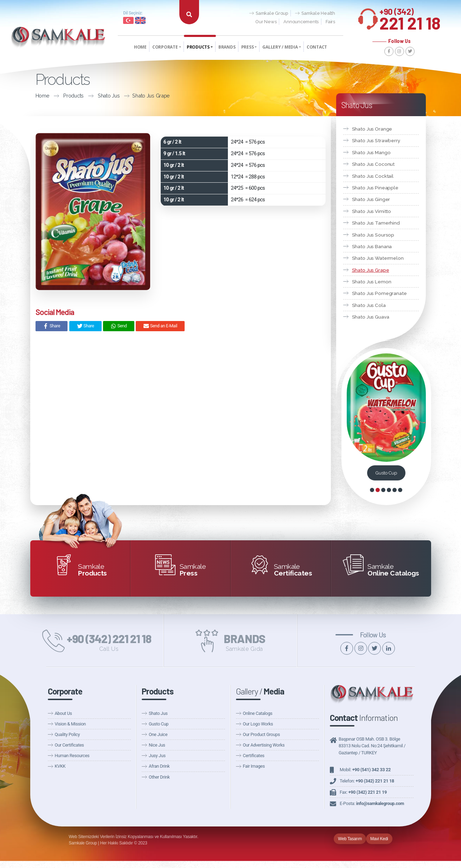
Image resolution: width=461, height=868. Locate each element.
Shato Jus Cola (369, 305)
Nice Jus (157, 745)
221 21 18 (410, 17)
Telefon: (367, 781)
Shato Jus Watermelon (378, 258)
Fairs (330, 22)
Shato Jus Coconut (373, 164)
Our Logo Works (258, 724)
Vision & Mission (70, 724)
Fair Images (254, 766)
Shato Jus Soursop (373, 235)
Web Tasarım (350, 839)
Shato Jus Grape (151, 96)
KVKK (60, 766)
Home (43, 96)
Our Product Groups (261, 734)
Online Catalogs (258, 713)
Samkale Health (315, 14)
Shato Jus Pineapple (375, 188)
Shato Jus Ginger (371, 199)
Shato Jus (109, 96)
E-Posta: (372, 803)
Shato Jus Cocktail (373, 176)
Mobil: (365, 770)
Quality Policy (67, 734)
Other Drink (159, 777)
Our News (266, 22)
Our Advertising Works (264, 745)
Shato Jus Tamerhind (376, 223)
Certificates (254, 756)
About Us (63, 713)
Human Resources (72, 756)
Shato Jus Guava (371, 317)
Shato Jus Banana (372, 246)
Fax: (363, 792)
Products (73, 96)
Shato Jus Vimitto (372, 211)
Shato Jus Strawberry (376, 140)
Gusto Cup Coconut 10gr (386, 473)
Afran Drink (159, 766)
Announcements (301, 22)
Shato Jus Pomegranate (379, 293)
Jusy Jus (157, 756)
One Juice (158, 734)
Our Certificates (69, 745)
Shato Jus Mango (371, 152)
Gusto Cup (159, 724)
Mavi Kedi (379, 839)
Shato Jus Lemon (372, 282)
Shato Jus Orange (372, 129)
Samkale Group (269, 14)
